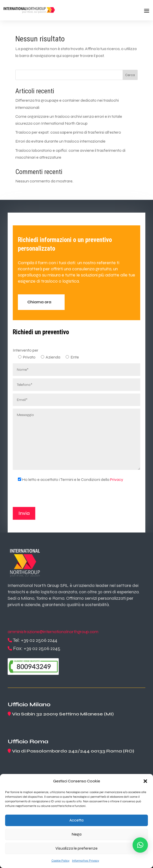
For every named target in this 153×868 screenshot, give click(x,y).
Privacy (117, 479)
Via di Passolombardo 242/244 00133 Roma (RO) (73, 751)
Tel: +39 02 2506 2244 (35, 640)
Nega (77, 834)
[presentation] (52, 497)
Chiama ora (39, 302)
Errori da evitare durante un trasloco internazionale (60, 141)
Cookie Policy (60, 861)
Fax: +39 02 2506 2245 (37, 648)
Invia (24, 513)
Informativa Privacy (86, 861)
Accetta (76, 820)
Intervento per (26, 350)
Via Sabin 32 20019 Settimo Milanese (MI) (63, 714)
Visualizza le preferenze (76, 848)
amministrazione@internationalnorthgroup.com (53, 632)
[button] (145, 781)
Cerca (130, 75)
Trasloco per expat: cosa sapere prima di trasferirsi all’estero (68, 132)
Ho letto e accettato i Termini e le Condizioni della (68, 479)
